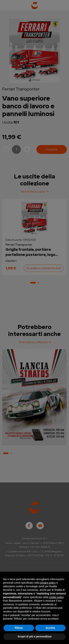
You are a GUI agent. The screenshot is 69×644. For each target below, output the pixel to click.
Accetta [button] (50, 628)
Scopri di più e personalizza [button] (34, 636)
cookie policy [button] (56, 597)
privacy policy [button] (48, 583)
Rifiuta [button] (19, 628)
